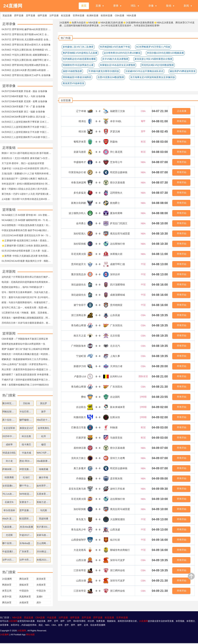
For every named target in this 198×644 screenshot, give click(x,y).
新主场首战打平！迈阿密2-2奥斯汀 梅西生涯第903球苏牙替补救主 (26, 179)
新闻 (186, 6)
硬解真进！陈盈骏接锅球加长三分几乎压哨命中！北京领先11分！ (26, 359)
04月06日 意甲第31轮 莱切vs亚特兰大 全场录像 (26, 45)
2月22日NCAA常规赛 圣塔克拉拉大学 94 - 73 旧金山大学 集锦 (26, 235)
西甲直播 (98, 617)
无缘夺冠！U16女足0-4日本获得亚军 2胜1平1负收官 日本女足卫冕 (26, 168)
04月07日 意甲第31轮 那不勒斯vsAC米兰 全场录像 (26, 34)
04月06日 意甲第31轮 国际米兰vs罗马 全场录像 (26, 75)
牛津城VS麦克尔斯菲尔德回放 (104, 71)
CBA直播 (40, 617)
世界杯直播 (122, 617)
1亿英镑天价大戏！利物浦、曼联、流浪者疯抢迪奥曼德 (26, 313)
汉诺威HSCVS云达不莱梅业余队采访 (144, 71)
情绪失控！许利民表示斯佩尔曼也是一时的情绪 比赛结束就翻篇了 (26, 354)
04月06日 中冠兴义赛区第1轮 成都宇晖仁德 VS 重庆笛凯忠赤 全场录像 (26, 60)
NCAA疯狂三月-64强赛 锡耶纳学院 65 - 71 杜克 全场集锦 (26, 220)
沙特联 (143, 397)
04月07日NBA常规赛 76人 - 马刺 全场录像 (23, 96)
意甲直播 (86, 617)
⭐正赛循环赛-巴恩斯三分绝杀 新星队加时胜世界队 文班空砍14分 (26, 246)
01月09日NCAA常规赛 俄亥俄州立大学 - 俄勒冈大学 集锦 (26, 261)
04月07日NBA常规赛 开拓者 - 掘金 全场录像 (24, 91)
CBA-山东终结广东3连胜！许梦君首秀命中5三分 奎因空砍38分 (26, 364)
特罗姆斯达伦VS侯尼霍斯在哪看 (79, 59)
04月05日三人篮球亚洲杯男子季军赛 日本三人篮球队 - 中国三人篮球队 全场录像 (26, 122)
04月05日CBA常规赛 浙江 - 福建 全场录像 (23, 112)
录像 (151, 6)
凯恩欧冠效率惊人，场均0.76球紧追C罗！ (23, 287)
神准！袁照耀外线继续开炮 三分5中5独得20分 (25, 385)
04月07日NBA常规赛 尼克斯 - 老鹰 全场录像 (24, 101)
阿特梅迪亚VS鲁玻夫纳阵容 (77, 77)
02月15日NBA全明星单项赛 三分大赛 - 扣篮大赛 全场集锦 (26, 251)
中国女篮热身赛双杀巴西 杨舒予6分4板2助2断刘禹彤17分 (26, 230)
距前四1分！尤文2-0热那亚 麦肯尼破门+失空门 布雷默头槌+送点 (26, 158)
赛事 (116, 6)
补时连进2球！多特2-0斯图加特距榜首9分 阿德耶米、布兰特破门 (26, 184)
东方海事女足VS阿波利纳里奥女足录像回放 (153, 77)
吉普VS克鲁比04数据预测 (111, 77)
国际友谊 (143, 376)
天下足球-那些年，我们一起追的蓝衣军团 (23, 163)
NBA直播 (17, 617)
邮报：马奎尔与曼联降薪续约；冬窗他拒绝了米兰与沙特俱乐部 (26, 302)
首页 (84, 6)
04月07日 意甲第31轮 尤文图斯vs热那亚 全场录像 (26, 40)
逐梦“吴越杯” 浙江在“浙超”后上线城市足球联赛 (25, 349)
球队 (133, 6)
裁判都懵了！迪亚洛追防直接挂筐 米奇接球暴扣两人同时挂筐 (26, 375)
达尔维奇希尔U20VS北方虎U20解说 (122, 53)
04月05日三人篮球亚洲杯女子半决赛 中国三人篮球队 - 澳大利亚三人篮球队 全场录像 (26, 132)
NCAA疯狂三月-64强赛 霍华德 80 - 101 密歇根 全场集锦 (26, 215)
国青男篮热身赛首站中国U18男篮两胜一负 (23, 344)
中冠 (143, 264)
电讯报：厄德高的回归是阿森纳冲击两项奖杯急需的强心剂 (26, 282)
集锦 (169, 6)
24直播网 (13, 621)
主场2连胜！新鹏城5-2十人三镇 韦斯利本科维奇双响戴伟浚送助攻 (26, 174)
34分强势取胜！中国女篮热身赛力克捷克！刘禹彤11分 (26, 225)
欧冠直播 (109, 617)
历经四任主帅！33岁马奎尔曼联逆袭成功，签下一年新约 (26, 323)
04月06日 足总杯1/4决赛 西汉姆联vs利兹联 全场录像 (26, 70)
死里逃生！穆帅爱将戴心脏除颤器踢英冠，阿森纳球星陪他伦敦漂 (26, 318)
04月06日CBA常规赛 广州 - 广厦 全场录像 (23, 107)
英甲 (143, 131)
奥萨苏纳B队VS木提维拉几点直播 (80, 53)
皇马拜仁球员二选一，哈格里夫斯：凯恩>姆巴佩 (26, 308)
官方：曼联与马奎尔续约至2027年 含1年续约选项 (26, 297)
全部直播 (66, 100)
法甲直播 (63, 617)
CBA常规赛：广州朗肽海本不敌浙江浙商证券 (25, 339)
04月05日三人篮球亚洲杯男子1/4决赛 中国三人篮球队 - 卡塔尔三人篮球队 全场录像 (26, 137)
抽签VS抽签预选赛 (72, 71)
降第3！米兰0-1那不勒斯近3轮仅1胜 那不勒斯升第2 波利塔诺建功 (26, 153)
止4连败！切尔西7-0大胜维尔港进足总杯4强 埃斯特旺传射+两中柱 (26, 199)
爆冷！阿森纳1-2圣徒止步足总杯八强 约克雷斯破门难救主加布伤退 (26, 189)
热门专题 (66, 38)
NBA (143, 162)
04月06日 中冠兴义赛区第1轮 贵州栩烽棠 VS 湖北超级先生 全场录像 (26, 50)
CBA (143, 111)
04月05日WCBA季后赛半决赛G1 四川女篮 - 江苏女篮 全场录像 (26, 117)
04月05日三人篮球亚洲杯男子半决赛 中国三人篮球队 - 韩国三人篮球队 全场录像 (26, 127)
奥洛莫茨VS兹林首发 (74, 83)
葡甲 (143, 121)
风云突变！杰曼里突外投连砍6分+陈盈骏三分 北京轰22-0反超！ (26, 369)
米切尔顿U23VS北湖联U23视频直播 (165, 53)
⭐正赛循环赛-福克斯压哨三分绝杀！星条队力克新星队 (26, 241)
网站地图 (30, 635)
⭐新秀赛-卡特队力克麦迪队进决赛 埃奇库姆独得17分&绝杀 (26, 256)
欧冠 (143, 142)
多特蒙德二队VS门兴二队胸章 (78, 47)
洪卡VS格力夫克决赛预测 (115, 59)
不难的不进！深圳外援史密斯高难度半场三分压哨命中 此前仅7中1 (26, 380)
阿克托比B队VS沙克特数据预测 (158, 65)
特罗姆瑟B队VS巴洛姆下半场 (115, 47)
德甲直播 (75, 617)
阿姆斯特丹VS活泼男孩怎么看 (78, 65)
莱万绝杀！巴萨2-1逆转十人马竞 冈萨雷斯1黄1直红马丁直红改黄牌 (26, 194)
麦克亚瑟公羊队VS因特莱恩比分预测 (153, 59)
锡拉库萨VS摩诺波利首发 (183, 71)
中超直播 (52, 617)
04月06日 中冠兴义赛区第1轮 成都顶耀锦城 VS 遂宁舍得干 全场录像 (26, 55)
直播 (98, 6)
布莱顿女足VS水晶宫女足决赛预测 (118, 65)
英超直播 (29, 617)
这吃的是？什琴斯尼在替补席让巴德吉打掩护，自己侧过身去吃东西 (26, 277)
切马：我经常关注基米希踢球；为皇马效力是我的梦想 (26, 292)
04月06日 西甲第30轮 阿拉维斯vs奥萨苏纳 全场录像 (26, 65)
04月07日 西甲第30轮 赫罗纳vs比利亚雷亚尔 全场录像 (26, 29)
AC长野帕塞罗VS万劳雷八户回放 (153, 47)
